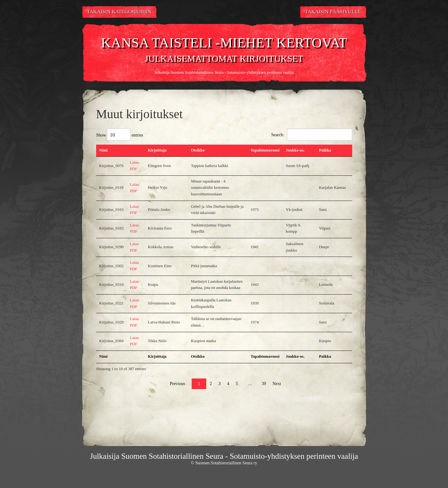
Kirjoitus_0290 (112, 247)
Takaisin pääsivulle (333, 12)
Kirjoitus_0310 (112, 284)
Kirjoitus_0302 (112, 266)
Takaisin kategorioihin (119, 12)
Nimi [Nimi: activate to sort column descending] (103, 150)
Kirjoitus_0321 (112, 303)
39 (264, 384)
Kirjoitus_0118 (111, 187)
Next (277, 384)
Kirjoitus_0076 (112, 166)
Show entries (120, 135)
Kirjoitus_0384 (112, 341)
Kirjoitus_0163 (112, 209)
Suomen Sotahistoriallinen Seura (197, 72)
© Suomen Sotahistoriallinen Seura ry (224, 463)
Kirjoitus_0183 (112, 228)
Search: (312, 135)
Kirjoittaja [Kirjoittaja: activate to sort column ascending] (157, 150)
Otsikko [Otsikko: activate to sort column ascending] (198, 150)
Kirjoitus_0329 (112, 322)
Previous (177, 384)
